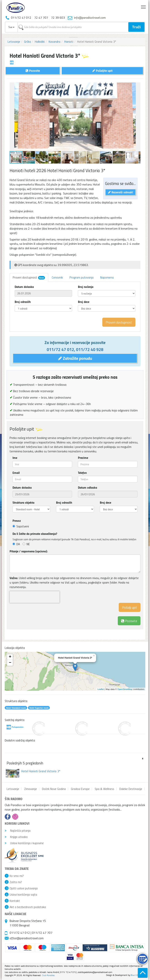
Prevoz (17, 521)
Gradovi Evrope (80, 789)
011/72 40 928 (90, 349)
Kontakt (15, 901)
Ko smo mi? (17, 876)
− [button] (10, 663)
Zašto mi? (16, 882)
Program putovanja (82, 277)
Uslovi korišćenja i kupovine (24, 843)
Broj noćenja (86, 287)
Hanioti (69, 42)
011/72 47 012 (60, 349)
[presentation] (35, 597)
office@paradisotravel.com (27, 938)
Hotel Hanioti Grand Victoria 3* (41, 771)
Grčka (27, 42)
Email (16, 473)
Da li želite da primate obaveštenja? (35, 534)
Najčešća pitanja (18, 831)
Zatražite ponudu (75, 358)
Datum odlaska (87, 487)
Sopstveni (21, 526)
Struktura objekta (23, 502)
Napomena (107, 277)
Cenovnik (57, 277)
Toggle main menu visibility (144, 6)
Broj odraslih (23, 302)
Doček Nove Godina (54, 789)
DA (16, 544)
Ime (15, 458)
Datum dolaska (24, 287)
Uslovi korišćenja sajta (23, 894)
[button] (137, 86)
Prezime (83, 458)
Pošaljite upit (102, 70)
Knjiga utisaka (16, 837)
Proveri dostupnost (29, 277)
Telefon (82, 473)
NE (26, 544)
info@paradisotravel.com (90, 18)
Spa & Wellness (104, 789)
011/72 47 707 (42, 933)
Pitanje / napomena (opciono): (29, 551)
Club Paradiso (48, 975)
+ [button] (10, 657)
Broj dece (84, 302)
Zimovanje (31, 789)
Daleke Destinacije (131, 789)
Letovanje (14, 42)
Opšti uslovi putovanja (24, 888)
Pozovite (129, 621)
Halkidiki (40, 42)
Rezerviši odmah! (121, 192)
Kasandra (54, 42)
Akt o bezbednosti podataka (28, 907)
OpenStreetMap (125, 689)
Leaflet (101, 689)
